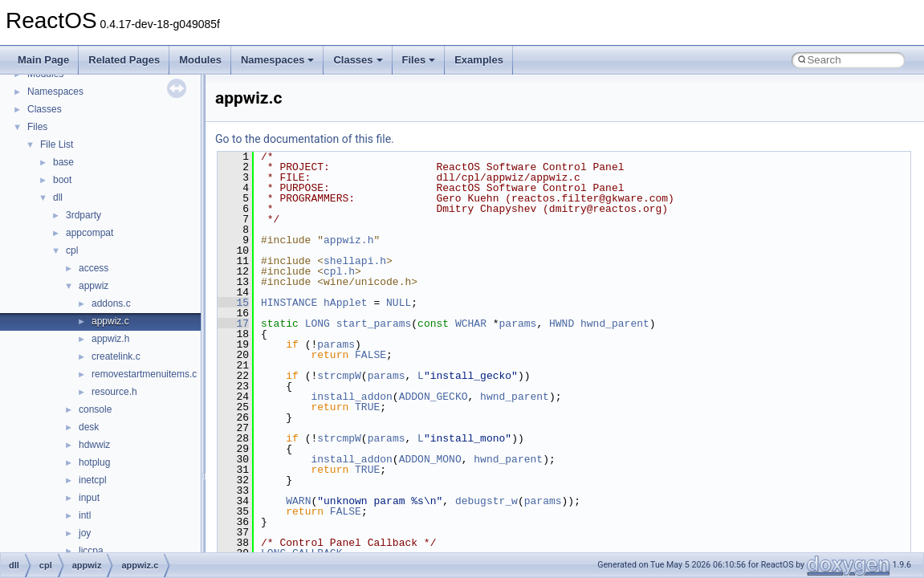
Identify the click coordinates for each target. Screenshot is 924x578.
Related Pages (124, 60)
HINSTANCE (289, 303)
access (94, 268)
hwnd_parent (615, 324)
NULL (399, 303)
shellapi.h (355, 261)
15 (233, 303)
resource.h (114, 392)
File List (57, 144)
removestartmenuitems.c (144, 374)
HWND (562, 324)
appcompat (90, 233)
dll (58, 197)
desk (89, 427)
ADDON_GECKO (434, 397)
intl (85, 515)
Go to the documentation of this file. (305, 139)
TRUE (367, 407)
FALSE (370, 355)
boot (62, 180)
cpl (72, 250)
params (518, 324)
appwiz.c (110, 321)
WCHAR (471, 324)
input (89, 498)
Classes (358, 60)
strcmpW (339, 376)
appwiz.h (110, 339)
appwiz (94, 286)
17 (233, 324)
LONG (317, 324)
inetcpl (93, 480)
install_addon (351, 397)
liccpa (91, 551)
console (95, 409)
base (63, 162)
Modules (200, 60)
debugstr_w (486, 501)
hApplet (346, 303)
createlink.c (116, 356)
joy (85, 533)
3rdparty (83, 215)
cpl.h (339, 271)
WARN (298, 501)
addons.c (111, 303)
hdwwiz (94, 445)
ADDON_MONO (430, 459)
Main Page (43, 60)
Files (419, 60)
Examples (479, 60)
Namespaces (278, 60)
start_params (374, 324)
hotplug (94, 462)
